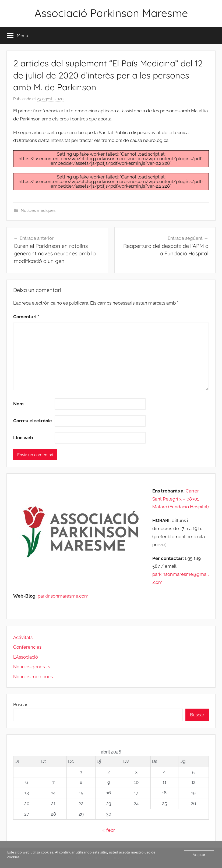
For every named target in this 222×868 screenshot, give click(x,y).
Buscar (20, 705)
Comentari (26, 317)
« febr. (109, 830)
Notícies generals (32, 667)
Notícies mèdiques (38, 210)
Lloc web (23, 438)
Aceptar (199, 855)
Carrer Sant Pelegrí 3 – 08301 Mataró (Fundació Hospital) (181, 499)
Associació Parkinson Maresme (111, 13)
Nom (18, 404)
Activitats (23, 637)
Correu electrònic (33, 421)
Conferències (27, 647)
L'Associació (26, 657)
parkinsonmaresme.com (63, 596)
